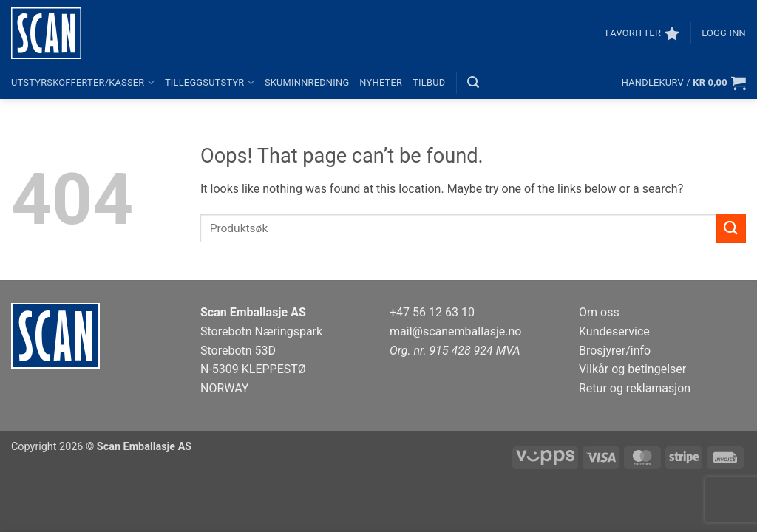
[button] (724, 33)
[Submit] (731, 228)
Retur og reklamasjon (635, 388)
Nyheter (381, 82)
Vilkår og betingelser (632, 369)
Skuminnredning (307, 82)
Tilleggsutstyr (210, 82)
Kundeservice (614, 331)
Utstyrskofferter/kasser (83, 82)
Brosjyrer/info (615, 351)
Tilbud (429, 82)
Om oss (599, 312)
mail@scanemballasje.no (456, 331)
